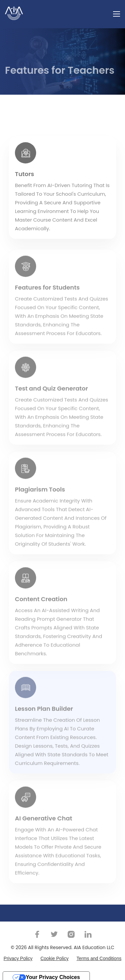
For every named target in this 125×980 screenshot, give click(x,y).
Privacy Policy (18, 958)
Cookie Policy (55, 958)
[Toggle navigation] (117, 13)
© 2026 (19, 947)
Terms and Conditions (99, 958)
